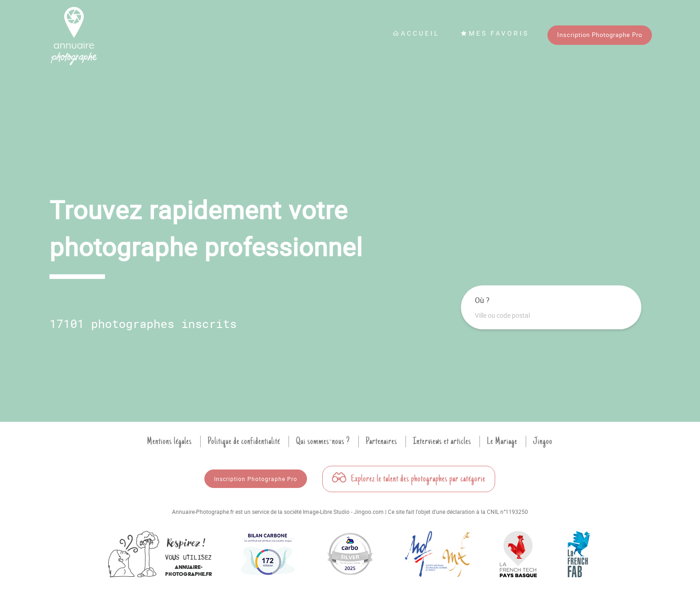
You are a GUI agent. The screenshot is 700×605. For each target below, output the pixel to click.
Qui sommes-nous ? (323, 441)
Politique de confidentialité (244, 441)
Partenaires (381, 441)
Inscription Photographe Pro (600, 35)
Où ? (482, 300)
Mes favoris (495, 33)
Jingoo (543, 441)
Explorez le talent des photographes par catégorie (409, 479)
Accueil (416, 33)
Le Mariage (502, 441)
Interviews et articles (442, 441)
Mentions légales (169, 441)
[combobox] (551, 315)
